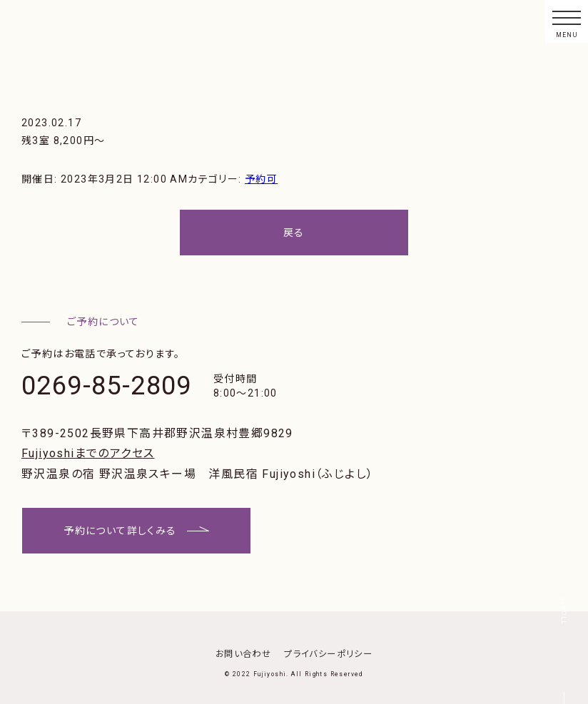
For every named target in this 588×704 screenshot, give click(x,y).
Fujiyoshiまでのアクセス (88, 453)
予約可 (261, 179)
